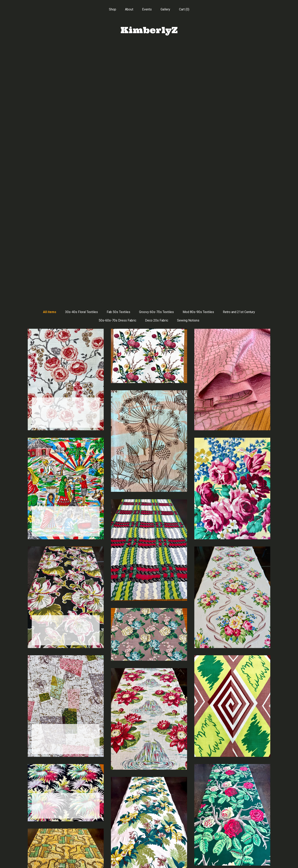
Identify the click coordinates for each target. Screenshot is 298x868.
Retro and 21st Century (239, 56)
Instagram (149, 840)
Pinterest (149, 834)
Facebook (149, 827)
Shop (113, 9)
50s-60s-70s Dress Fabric (117, 64)
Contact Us (66, 860)
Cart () (184, 9)
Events (147, 9)
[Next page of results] (185, 788)
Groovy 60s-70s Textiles (156, 56)
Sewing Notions (188, 64)
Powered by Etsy (232, 840)
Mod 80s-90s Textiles (198, 56)
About (129, 9)
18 (170, 788)
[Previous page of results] (113, 788)
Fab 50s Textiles (118, 56)
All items (50, 56)
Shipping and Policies (66, 853)
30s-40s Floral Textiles (81, 56)
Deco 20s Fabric (157, 64)
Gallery (165, 9)
